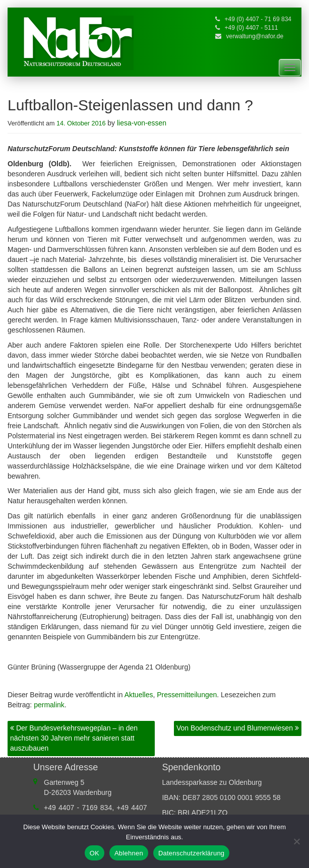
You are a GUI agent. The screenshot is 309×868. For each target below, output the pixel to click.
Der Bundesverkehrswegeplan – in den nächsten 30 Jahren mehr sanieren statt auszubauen (74, 738)
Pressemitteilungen (187, 695)
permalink (49, 705)
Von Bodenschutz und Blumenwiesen (238, 728)
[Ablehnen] (296, 841)
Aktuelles (139, 695)
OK (95, 853)
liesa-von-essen (142, 123)
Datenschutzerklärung (191, 853)
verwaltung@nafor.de (255, 36)
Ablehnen (129, 853)
